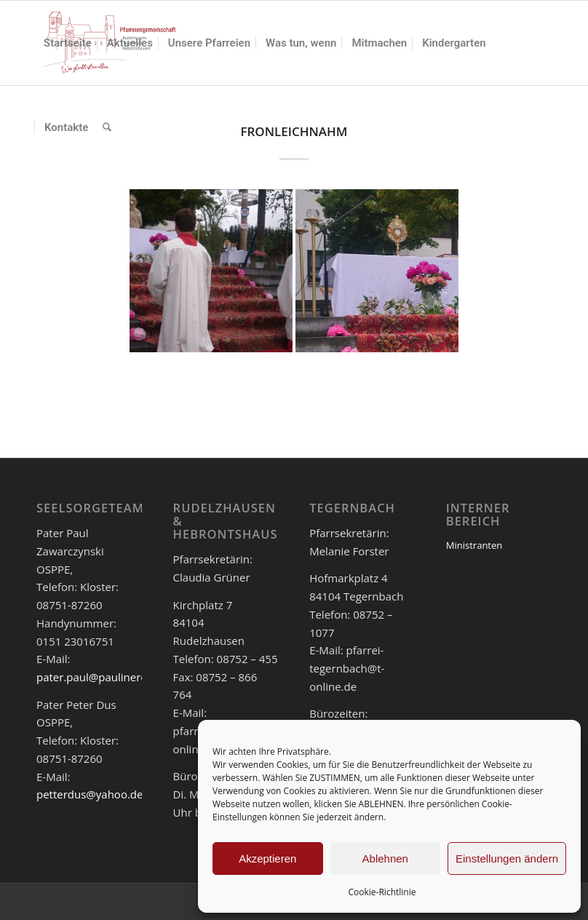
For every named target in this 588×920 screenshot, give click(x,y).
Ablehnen (385, 858)
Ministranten (474, 545)
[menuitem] (68, 43)
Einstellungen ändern (507, 858)
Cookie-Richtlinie (382, 892)
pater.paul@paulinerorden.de (112, 677)
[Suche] (107, 127)
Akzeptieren (267, 858)
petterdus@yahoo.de (90, 794)
